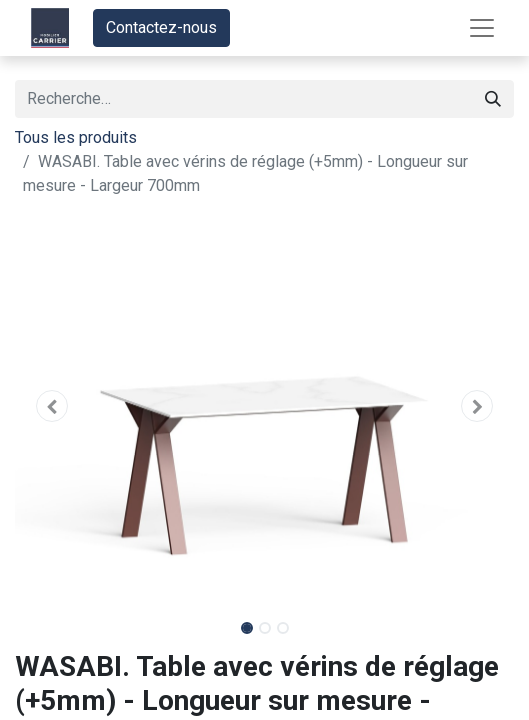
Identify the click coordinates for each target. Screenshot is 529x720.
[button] (52, 406)
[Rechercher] (493, 99)
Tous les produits (76, 137)
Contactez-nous (161, 27)
